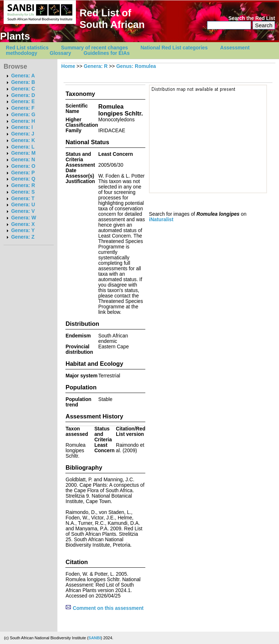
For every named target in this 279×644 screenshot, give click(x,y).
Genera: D (23, 95)
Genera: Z (23, 237)
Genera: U (23, 205)
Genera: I (22, 127)
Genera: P (23, 173)
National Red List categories (174, 48)
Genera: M (23, 153)
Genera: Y (23, 230)
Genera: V (23, 211)
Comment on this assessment (104, 608)
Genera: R (23, 185)
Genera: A (23, 76)
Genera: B (23, 82)
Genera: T (23, 199)
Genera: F (23, 108)
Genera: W (24, 218)
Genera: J (23, 134)
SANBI (94, 638)
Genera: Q (23, 179)
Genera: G (23, 115)
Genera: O (23, 166)
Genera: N (23, 160)
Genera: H (23, 121)
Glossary (60, 53)
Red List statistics (27, 48)
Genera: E (23, 102)
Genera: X (23, 224)
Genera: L (23, 147)
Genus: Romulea (136, 66)
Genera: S (23, 192)
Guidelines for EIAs (107, 53)
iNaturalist (161, 220)
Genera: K (23, 140)
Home (68, 66)
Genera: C (23, 89)
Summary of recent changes (94, 48)
